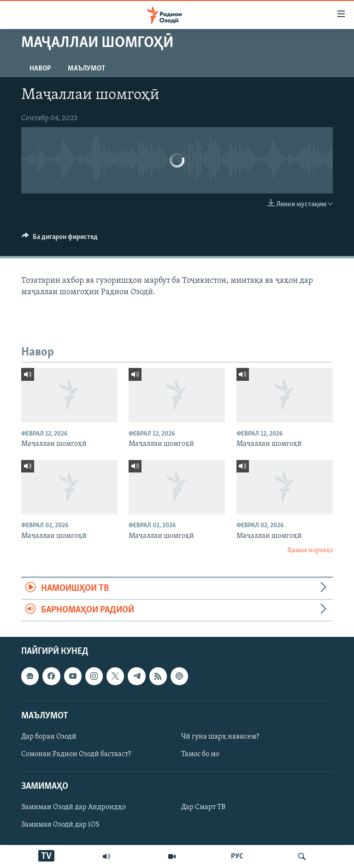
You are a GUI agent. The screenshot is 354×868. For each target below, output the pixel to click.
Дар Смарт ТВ (203, 808)
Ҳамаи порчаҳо (310, 551)
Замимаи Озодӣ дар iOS (60, 825)
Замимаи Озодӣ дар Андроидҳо (74, 808)
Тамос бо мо (200, 754)
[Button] (60, 239)
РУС (237, 856)
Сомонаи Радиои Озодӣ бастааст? (76, 754)
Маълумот (86, 69)
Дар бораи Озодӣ (49, 737)
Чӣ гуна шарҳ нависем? (220, 737)
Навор (40, 69)
